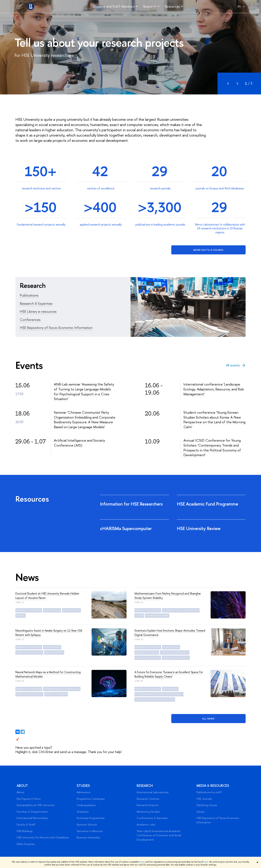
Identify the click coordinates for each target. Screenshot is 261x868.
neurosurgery (54, 652)
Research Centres (148, 799)
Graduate (83, 812)
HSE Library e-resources (38, 311)
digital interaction (148, 658)
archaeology (71, 610)
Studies (83, 786)
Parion (21, 616)
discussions (170, 689)
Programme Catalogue (91, 799)
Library (200, 812)
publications (52, 610)
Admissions (83, 792)
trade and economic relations (155, 699)
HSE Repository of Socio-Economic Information (56, 327)
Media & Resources (213, 786)
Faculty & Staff (26, 825)
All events (236, 365)
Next (237, 84)
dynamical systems (157, 616)
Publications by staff (209, 792)
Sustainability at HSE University (36, 805)
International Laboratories (153, 792)
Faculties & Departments (32, 812)
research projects (147, 652)
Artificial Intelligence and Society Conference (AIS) (79, 443)
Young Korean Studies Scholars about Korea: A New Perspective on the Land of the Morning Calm (214, 420)
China (139, 616)
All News (208, 719)
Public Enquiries (26, 844)
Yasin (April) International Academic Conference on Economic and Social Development (159, 835)
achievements (52, 647)
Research (145, 786)
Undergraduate (86, 805)
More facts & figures (209, 250)
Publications (29, 295)
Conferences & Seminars (152, 818)
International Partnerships (32, 818)
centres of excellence (175, 652)
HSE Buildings (25, 831)
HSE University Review (199, 528)
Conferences (30, 320)
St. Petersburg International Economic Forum (159, 694)
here (142, 862)
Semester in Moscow (90, 831)
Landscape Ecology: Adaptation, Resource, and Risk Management (214, 389)
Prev (228, 84)
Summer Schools (87, 825)
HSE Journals (204, 799)
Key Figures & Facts (29, 799)
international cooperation (181, 610)
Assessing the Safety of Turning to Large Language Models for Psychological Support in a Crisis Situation (84, 391)
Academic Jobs (146, 825)
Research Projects (148, 805)
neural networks (56, 694)
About (22, 786)
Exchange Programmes (91, 818)
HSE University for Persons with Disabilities (43, 837)
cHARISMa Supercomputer (126, 528)
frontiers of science (29, 652)
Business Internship (88, 837)
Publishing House (207, 805)
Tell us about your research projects (99, 42)
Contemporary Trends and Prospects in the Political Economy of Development (212, 450)
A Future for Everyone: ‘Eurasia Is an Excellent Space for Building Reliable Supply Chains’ (169, 674)
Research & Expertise (36, 303)
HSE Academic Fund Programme (208, 504)
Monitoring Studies (148, 812)
